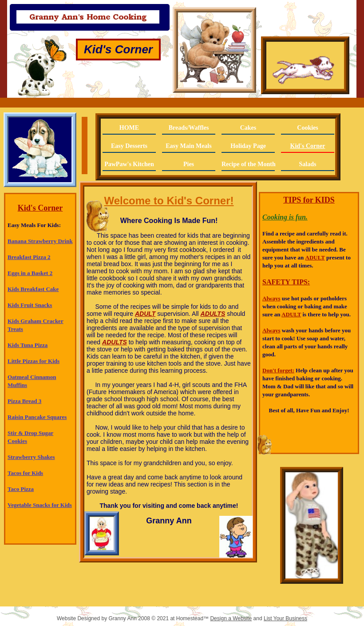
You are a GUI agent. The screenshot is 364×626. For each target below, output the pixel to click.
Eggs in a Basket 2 (30, 273)
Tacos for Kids (25, 473)
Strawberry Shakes (31, 457)
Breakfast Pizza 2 (29, 257)
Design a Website (231, 618)
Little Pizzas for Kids (34, 361)
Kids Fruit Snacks (30, 305)
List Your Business (285, 618)
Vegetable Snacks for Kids (40, 505)
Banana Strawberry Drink (40, 241)
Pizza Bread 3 (24, 401)
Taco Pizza (21, 489)
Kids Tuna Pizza (28, 345)
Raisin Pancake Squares (37, 417)
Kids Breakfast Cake (33, 289)
